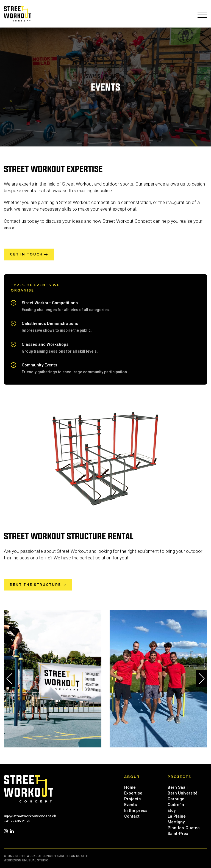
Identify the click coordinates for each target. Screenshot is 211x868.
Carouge (176, 799)
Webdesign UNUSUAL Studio (26, 860)
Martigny (176, 822)
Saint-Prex (178, 834)
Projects (132, 799)
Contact (132, 816)
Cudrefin (176, 805)
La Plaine (177, 816)
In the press (136, 810)
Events (131, 805)
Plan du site (77, 856)
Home (130, 787)
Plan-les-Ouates (184, 828)
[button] (9, 679)
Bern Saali (178, 787)
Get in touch (26, 254)
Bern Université (183, 793)
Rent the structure (35, 585)
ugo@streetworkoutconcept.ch (30, 816)
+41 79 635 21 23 (17, 821)
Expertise (133, 793)
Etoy (172, 810)
